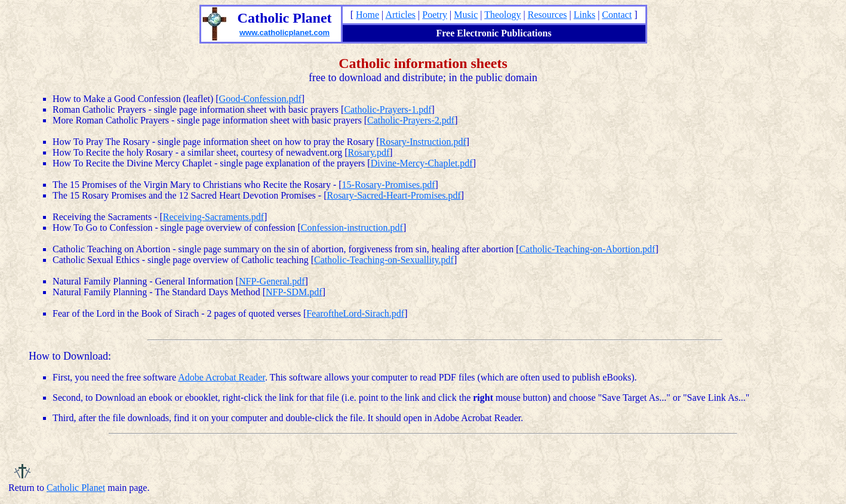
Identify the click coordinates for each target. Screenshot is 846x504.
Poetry (435, 15)
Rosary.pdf (369, 152)
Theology (502, 15)
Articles (400, 15)
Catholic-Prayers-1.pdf (387, 109)
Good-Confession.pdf (260, 99)
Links (584, 15)
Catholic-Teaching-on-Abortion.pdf (587, 249)
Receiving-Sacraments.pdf (213, 217)
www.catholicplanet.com (284, 33)
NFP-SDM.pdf (294, 292)
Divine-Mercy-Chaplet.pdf (422, 163)
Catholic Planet (76, 488)
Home (367, 15)
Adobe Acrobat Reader (222, 377)
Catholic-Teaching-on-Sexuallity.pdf (384, 260)
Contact (617, 15)
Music (466, 15)
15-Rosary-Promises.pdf (389, 185)
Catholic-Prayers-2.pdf (411, 120)
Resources (547, 15)
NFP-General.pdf (272, 281)
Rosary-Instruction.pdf (423, 142)
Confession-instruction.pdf (352, 228)
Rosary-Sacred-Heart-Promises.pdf (393, 195)
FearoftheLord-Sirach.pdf (355, 313)
